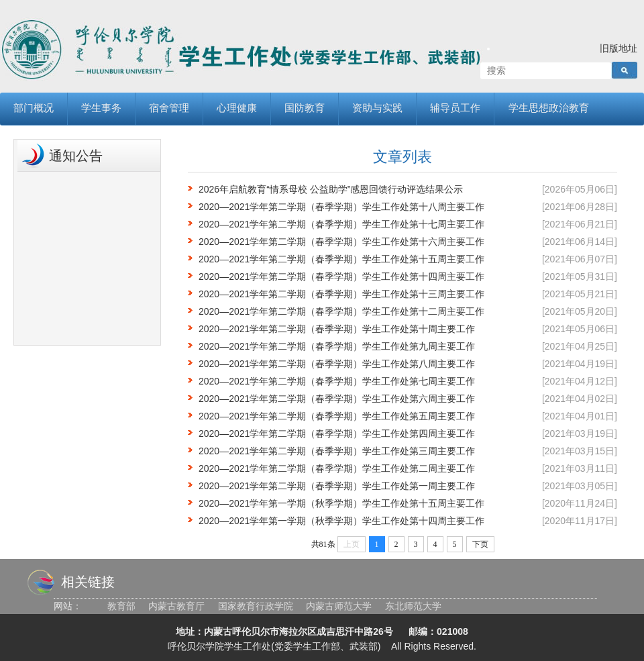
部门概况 (34, 109)
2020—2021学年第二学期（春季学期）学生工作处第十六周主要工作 (341, 242)
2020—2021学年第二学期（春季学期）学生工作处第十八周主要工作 (341, 207)
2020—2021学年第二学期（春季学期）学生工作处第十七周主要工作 (341, 224)
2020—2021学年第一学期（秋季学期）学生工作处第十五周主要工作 (341, 503)
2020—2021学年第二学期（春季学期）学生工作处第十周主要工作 (337, 329)
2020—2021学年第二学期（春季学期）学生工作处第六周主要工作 (337, 399)
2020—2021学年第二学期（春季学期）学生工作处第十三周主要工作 (341, 294)
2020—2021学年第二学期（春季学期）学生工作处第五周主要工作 (337, 416)
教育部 (121, 606)
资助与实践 (377, 109)
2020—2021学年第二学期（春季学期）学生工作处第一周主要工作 (337, 486)
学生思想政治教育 (549, 109)
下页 (480, 544)
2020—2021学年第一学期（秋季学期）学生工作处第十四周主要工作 (341, 521)
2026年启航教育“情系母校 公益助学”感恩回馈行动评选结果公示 (331, 189)
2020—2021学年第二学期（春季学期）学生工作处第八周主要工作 (337, 364)
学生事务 (101, 109)
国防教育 (305, 109)
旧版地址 (619, 48)
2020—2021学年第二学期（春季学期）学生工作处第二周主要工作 (337, 468)
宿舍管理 (169, 109)
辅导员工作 (455, 109)
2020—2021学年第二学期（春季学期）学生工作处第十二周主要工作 (341, 311)
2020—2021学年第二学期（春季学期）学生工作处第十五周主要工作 (341, 259)
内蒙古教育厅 (176, 606)
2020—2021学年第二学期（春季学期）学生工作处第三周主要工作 (337, 451)
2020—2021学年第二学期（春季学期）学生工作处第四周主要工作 (337, 434)
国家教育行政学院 (256, 606)
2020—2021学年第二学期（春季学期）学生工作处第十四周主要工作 (341, 276)
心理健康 (237, 109)
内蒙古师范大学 (339, 606)
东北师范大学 (413, 606)
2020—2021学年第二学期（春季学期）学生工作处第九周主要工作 (337, 346)
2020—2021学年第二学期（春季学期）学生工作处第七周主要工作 (337, 381)
